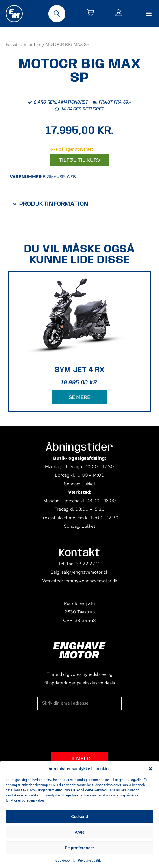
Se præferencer (79, 848)
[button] (151, 769)
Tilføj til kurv (80, 160)
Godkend (79, 817)
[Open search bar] (57, 14)
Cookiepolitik (65, 861)
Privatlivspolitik (89, 861)
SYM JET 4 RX (80, 370)
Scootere (33, 44)
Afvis (79, 832)
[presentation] (80, 731)
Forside (13, 44)
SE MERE (79, 397)
